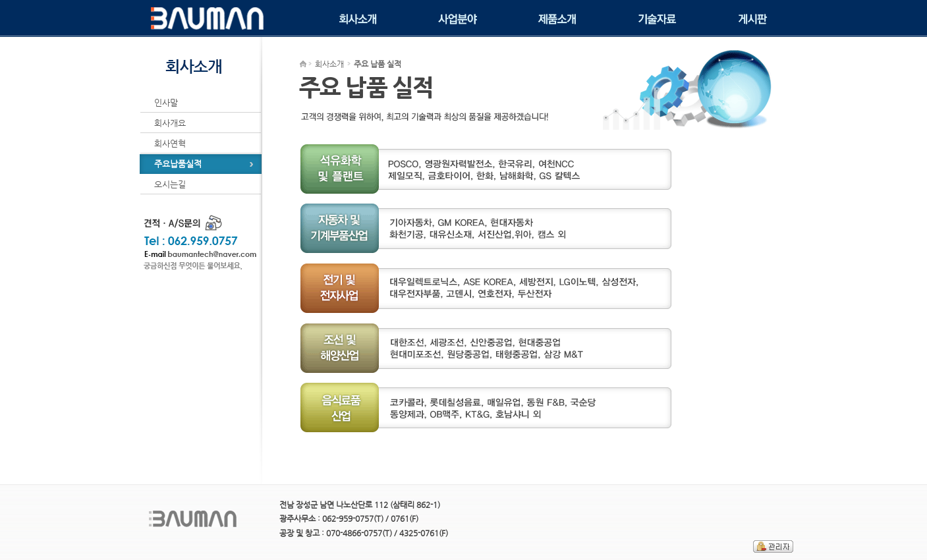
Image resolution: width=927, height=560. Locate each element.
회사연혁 (170, 143)
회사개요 (170, 123)
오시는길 (170, 184)
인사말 (166, 102)
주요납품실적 (178, 164)
